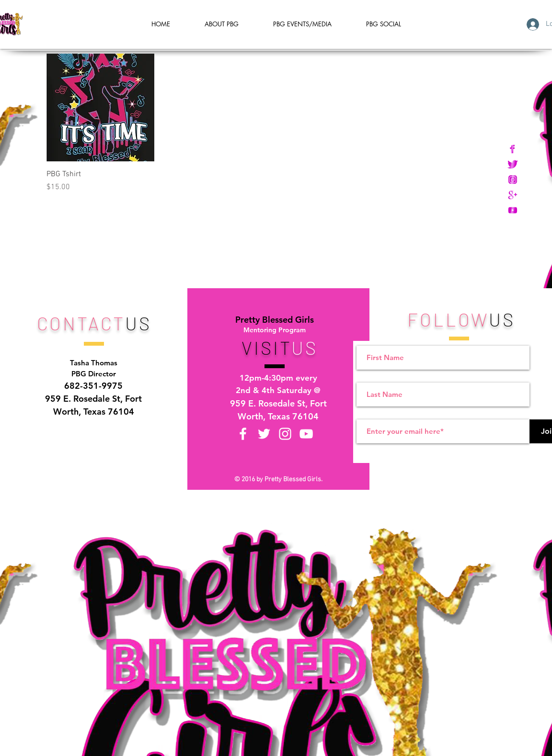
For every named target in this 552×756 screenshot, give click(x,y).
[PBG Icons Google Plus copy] (513, 195)
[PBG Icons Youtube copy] (513, 210)
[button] (384, 24)
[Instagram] (285, 434)
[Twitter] (264, 434)
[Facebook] (243, 434)
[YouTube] (306, 434)
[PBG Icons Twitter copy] (513, 164)
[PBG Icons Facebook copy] (513, 149)
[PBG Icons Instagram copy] (513, 180)
